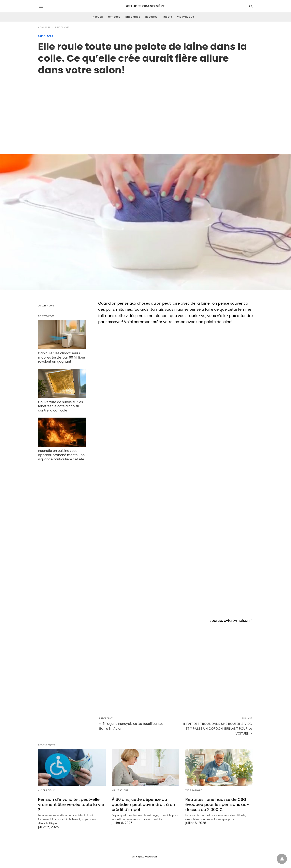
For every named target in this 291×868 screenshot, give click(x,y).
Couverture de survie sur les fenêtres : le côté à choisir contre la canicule (61, 406)
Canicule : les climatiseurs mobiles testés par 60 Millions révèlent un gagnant (62, 357)
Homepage (44, 27)
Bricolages (133, 17)
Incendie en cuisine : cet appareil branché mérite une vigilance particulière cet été (61, 455)
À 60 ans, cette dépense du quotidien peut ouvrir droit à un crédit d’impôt (143, 805)
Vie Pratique (186, 17)
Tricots (167, 17)
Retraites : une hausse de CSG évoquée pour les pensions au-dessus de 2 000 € (217, 805)
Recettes (151, 17)
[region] (146, 111)
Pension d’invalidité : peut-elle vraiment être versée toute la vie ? (71, 805)
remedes (114, 17)
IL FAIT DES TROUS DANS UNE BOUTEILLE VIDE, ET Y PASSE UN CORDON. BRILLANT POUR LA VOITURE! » (218, 729)
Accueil (98, 17)
